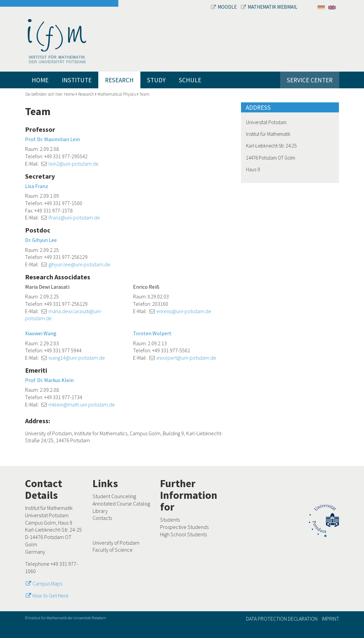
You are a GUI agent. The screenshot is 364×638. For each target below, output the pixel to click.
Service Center (310, 80)
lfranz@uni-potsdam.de (74, 217)
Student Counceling (114, 496)
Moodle (224, 7)
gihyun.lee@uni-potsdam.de (79, 264)
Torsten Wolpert (152, 333)
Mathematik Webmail (269, 7)
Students (170, 520)
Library (100, 511)
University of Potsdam (116, 543)
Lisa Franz (37, 186)
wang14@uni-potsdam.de (77, 358)
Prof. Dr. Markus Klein (49, 380)
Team (144, 94)
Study (156, 80)
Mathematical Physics (117, 94)
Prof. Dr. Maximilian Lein (52, 139)
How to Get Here (50, 596)
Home (40, 80)
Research (119, 80)
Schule (190, 80)
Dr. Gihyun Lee (41, 240)
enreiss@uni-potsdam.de (184, 311)
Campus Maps (47, 583)
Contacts (102, 518)
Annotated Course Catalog (121, 504)
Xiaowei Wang (41, 333)
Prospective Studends (184, 527)
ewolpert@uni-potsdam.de (186, 358)
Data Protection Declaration (282, 619)
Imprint (331, 619)
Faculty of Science (113, 550)
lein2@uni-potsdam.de (74, 164)
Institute (77, 80)
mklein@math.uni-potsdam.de (82, 404)
